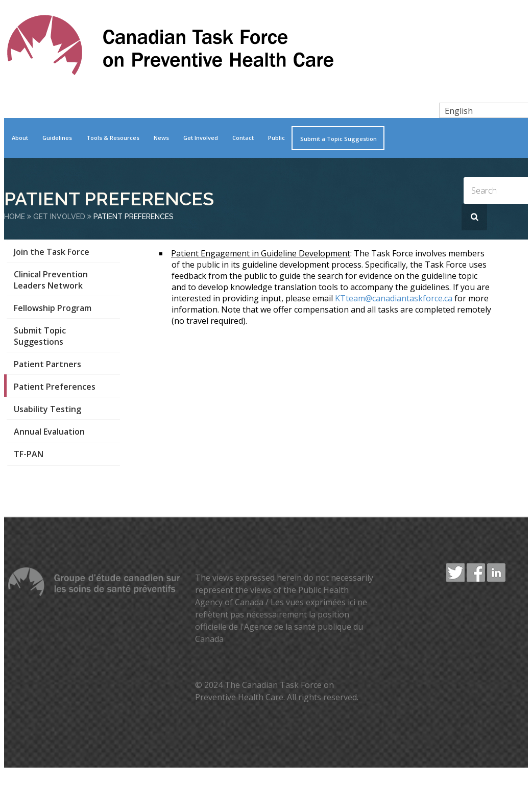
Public (276, 138)
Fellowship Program (53, 308)
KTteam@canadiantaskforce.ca (394, 298)
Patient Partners (47, 364)
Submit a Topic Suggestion (338, 139)
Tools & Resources (113, 138)
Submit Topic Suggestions (40, 336)
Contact (243, 138)
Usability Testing (47, 409)
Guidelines (57, 138)
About (20, 138)
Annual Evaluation (49, 432)
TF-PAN (29, 454)
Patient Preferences (55, 387)
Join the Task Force (52, 252)
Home (15, 217)
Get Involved (201, 138)
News (161, 138)
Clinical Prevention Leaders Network (51, 280)
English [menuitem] (459, 111)
